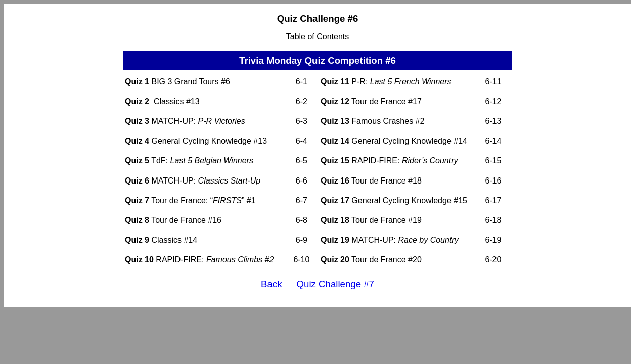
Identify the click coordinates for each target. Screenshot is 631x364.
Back (271, 284)
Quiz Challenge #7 (336, 284)
